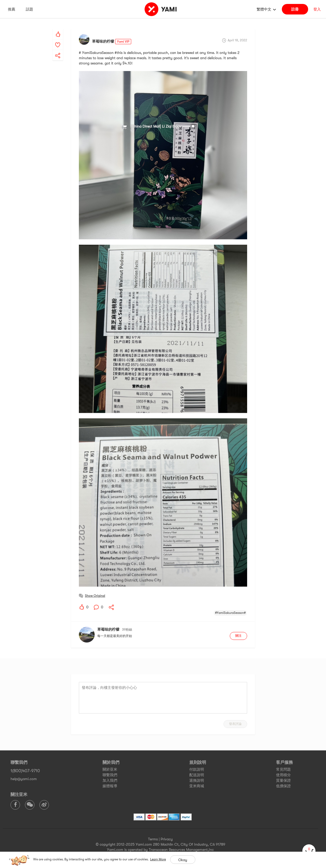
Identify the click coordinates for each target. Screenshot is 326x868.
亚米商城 (197, 786)
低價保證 (283, 786)
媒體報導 (110, 786)
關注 (238, 636)
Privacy (167, 839)
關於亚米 (110, 769)
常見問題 (283, 769)
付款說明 (197, 769)
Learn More (158, 859)
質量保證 (283, 780)
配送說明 (197, 775)
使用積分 (283, 775)
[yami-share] (58, 50)
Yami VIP (123, 42)
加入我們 (110, 780)
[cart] (309, 851)
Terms (153, 839)
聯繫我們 (110, 775)
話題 (29, 9)
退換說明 (197, 780)
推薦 (12, 9)
